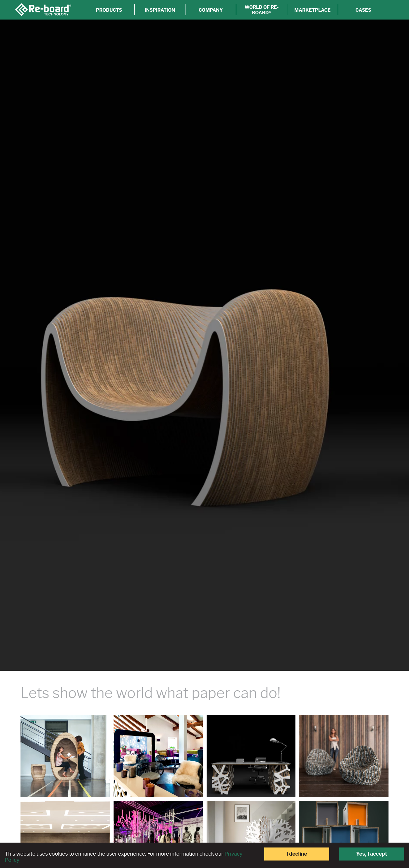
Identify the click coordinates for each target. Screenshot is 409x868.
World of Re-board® (260, 10)
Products (105, 10)
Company (208, 10)
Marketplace (311, 10)
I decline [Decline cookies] (297, 854)
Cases (363, 10)
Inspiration (156, 10)
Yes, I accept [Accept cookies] (372, 854)
